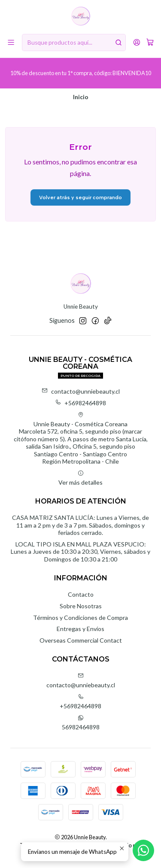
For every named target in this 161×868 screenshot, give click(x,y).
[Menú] (11, 42)
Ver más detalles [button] (80, 478)
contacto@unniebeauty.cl (81, 391)
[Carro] (150, 43)
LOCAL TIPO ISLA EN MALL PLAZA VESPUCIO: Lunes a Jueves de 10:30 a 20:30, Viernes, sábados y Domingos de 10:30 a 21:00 (80, 552)
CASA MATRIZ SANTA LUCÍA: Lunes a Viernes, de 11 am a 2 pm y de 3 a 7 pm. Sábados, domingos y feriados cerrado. (80, 525)
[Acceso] (137, 42)
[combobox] (74, 42)
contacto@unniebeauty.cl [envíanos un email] (81, 681)
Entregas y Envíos (80, 629)
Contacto (81, 594)
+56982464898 (80, 403)
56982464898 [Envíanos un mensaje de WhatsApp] (81, 723)
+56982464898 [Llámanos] (80, 702)
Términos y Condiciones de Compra (80, 618)
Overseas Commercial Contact (81, 640)
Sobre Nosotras (81, 606)
